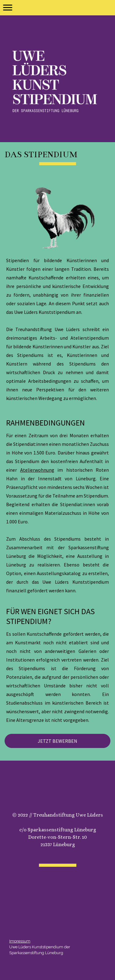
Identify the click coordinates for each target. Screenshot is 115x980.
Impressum (20, 941)
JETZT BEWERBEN (57, 741)
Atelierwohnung (37, 470)
